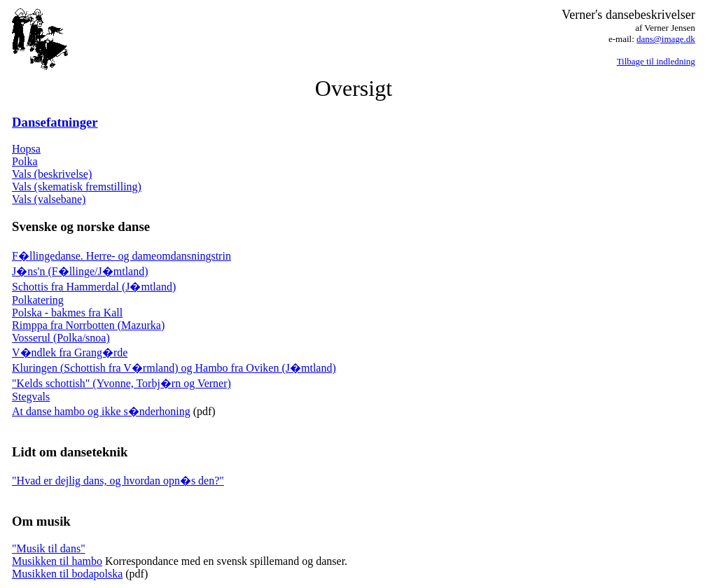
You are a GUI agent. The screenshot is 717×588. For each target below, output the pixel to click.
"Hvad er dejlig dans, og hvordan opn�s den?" (118, 481)
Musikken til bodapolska (67, 574)
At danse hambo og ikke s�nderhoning (101, 411)
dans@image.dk (666, 39)
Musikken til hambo (57, 561)
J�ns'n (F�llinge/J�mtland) (80, 271)
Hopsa (26, 149)
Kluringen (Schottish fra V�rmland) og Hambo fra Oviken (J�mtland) (174, 368)
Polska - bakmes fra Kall (67, 313)
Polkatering (38, 300)
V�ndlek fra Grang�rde (70, 352)
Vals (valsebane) (49, 199)
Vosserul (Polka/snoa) (61, 338)
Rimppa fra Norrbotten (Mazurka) (88, 325)
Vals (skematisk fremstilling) (77, 187)
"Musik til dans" (49, 548)
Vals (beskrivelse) (52, 174)
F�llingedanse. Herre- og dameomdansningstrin (121, 256)
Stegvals (31, 397)
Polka (25, 161)
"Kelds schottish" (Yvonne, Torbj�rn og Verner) (121, 383)
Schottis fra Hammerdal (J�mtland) (94, 287)
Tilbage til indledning (656, 61)
